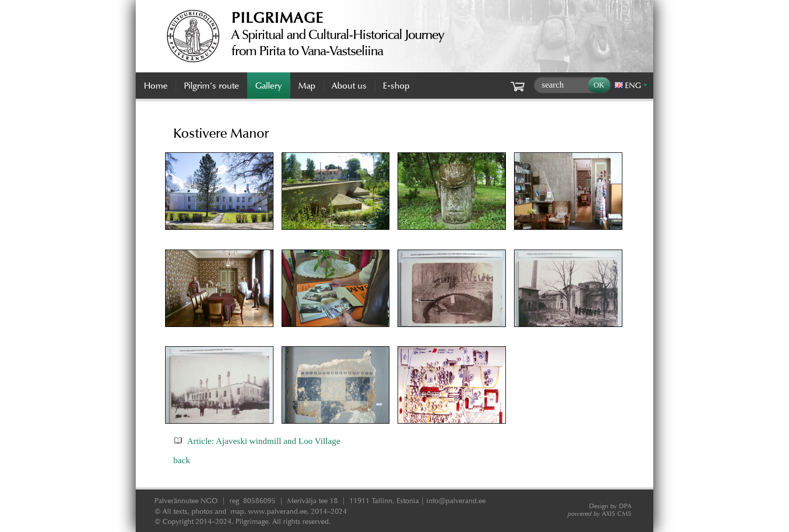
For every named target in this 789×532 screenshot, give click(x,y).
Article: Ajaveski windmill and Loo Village (263, 441)
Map (307, 86)
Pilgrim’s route (211, 86)
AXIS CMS (600, 514)
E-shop (396, 86)
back (182, 460)
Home (156, 86)
